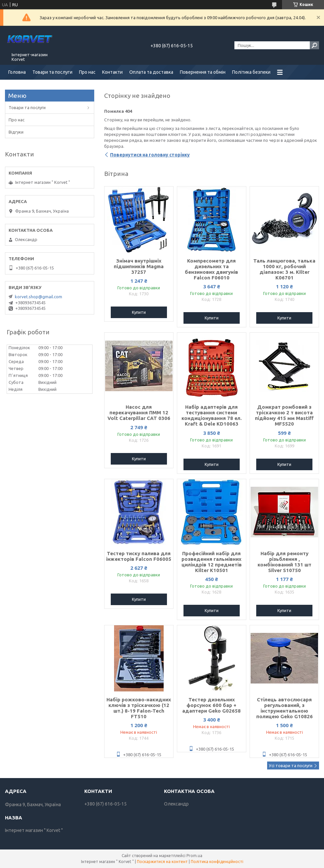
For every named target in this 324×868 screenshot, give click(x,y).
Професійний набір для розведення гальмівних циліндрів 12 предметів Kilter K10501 (212, 562)
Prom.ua (194, 856)
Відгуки (16, 132)
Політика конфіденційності (217, 862)
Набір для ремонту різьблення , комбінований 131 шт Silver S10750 (284, 562)
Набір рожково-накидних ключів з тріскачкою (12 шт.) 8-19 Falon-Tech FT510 (139, 708)
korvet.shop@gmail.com (39, 297)
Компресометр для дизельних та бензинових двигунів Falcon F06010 (211, 269)
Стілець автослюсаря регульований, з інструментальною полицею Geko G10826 (284, 708)
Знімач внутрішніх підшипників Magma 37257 (139, 266)
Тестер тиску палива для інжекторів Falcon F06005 (139, 556)
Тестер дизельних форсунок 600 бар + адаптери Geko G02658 (211, 705)
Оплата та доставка (151, 72)
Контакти (112, 72)
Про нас (87, 72)
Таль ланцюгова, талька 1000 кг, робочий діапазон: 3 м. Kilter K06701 (284, 269)
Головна (17, 72)
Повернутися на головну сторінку (150, 155)
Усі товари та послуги (291, 765)
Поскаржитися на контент (162, 862)
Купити (139, 312)
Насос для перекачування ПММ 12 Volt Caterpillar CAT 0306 (139, 413)
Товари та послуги (52, 72)
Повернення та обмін (203, 72)
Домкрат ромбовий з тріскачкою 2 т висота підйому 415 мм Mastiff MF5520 (284, 415)
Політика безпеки (251, 72)
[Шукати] (314, 45)
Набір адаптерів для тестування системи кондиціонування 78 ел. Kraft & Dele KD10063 (212, 415)
